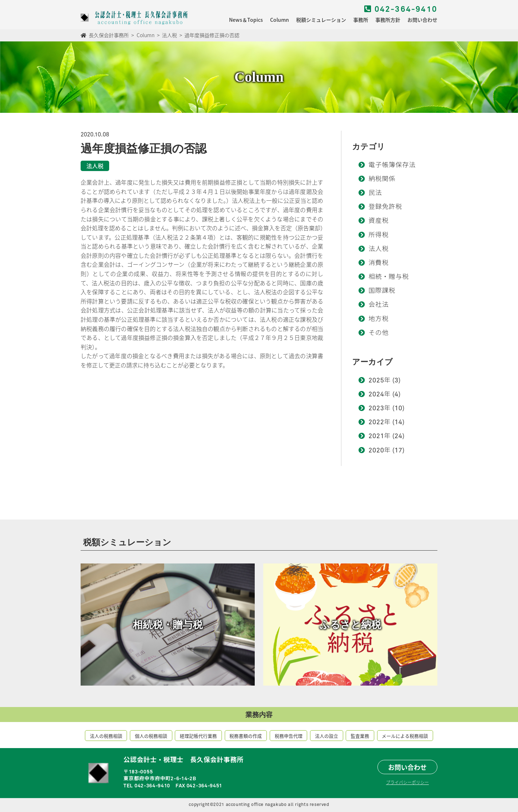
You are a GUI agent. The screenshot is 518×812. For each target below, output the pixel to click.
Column (280, 20)
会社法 (379, 305)
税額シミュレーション (321, 20)
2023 (376, 408)
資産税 (379, 221)
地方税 (379, 319)
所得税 (379, 235)
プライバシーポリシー (407, 782)
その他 (379, 333)
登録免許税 (385, 207)
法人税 (379, 249)
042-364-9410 (401, 10)
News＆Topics (246, 20)
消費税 (379, 263)
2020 (376, 451)
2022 (376, 422)
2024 (376, 395)
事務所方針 (388, 20)
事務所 (361, 20)
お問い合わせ (422, 20)
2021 (376, 436)
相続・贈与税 (389, 277)
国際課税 (382, 291)
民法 (375, 193)
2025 (376, 381)
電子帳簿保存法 (392, 165)
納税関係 (382, 179)
